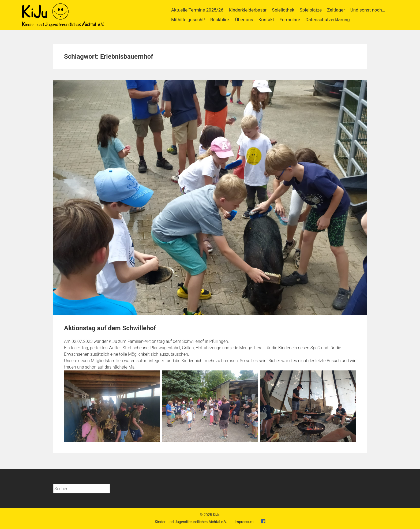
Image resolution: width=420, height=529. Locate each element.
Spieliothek (283, 10)
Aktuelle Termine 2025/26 (197, 10)
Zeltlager (336, 10)
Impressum (244, 522)
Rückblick (220, 20)
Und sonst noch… (368, 10)
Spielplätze (311, 10)
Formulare (290, 20)
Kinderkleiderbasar (248, 10)
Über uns (244, 20)
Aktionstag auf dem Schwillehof (110, 328)
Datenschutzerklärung (327, 20)
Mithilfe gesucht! (188, 20)
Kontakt (266, 20)
